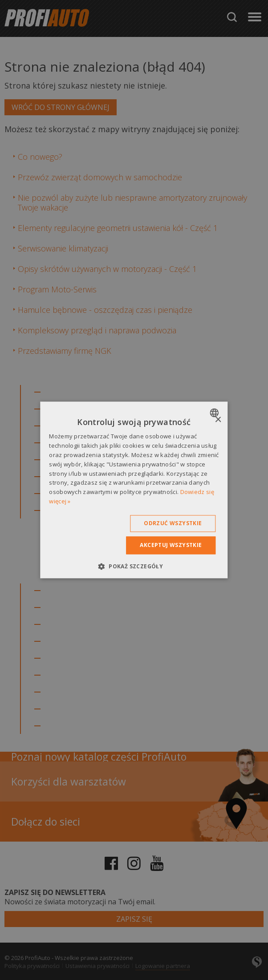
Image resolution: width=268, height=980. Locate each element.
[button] (134, 567)
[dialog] (134, 490)
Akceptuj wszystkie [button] (171, 545)
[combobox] (216, 413)
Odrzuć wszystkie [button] (173, 523)
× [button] (218, 420)
